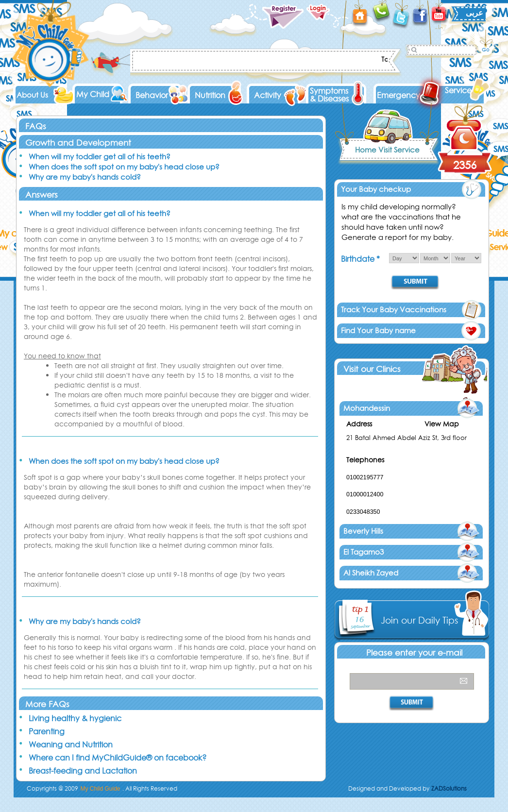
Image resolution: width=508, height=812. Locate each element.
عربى (474, 13)
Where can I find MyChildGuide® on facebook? (118, 758)
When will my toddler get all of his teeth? (100, 157)
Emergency (398, 95)
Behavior (152, 95)
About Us (32, 95)
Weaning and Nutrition (71, 744)
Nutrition (210, 95)
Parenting (47, 731)
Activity (268, 95)
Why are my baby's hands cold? (85, 177)
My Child (93, 94)
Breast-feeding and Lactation (83, 771)
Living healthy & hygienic (75, 718)
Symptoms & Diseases (329, 95)
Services (460, 90)
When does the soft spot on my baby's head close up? (124, 167)
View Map (442, 424)
